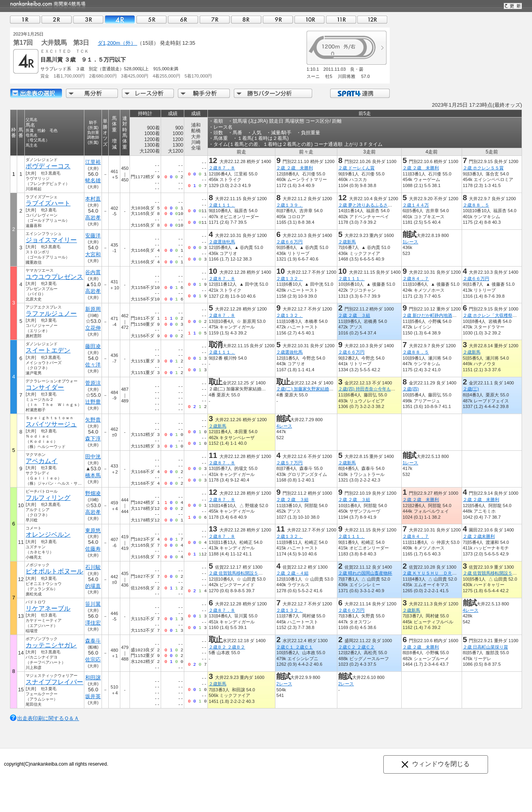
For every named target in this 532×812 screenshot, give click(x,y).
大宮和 (93, 254)
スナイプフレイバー (54, 682)
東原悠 (93, 530)
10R (309, 19)
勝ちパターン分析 (273, 93)
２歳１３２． (289, 279)
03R (88, 19)
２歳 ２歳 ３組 (354, 315)
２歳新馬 (347, 242)
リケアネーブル (48, 608)
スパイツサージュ (51, 424)
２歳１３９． (289, 205)
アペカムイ (42, 461)
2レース (284, 684)
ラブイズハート (48, 203)
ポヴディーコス (48, 166)
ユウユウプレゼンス (54, 277)
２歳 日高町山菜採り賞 (485, 647)
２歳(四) (410, 389)
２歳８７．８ (222, 168)
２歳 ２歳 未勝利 (294, 168)
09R (278, 19)
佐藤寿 (93, 549)
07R (215, 19)
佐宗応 (93, 660)
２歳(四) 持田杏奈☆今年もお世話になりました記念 (389, 389)
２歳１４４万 (416, 205)
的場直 (93, 586)
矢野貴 (93, 420)
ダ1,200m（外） (117, 43)
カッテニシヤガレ (51, 645)
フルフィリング (48, 498)
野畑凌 (93, 493)
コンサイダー (45, 387)
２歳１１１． (222, 205)
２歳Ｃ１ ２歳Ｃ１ (294, 647)
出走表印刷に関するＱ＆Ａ (48, 718)
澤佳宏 (93, 623)
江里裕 (93, 162)
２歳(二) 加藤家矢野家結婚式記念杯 (311, 389)
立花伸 (93, 328)
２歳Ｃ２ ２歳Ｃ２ (356, 647)
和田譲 (93, 678)
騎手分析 (204, 93)
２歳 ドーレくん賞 (356, 168)
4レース (284, 426)
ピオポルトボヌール (54, 571)
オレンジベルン (48, 534)
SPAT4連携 (360, 93)
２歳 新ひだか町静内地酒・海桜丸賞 (438, 315)
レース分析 (148, 93)
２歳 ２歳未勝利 (479, 536)
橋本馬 (93, 475)
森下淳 (93, 439)
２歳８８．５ (476, 205)
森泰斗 (93, 641)
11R (341, 19)
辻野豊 (93, 402)
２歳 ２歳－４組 (292, 573)
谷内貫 (93, 272)
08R (246, 19)
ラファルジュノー (51, 313)
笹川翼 (93, 604)
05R (151, 19)
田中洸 (93, 457)
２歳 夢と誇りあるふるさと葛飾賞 (372, 205)
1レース (410, 242)
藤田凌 (93, 346)
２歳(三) (471, 389)
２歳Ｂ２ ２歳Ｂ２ (227, 647)
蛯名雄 (93, 180)
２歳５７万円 (289, 463)
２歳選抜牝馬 (222, 242)
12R (373, 19)
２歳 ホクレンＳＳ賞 (483, 168)
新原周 (93, 309)
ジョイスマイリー (51, 240)
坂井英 (93, 696)
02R (57, 19)
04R (120, 19)
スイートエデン (48, 350)
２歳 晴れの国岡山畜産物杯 (365, 573)
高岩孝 (93, 218)
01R (25, 19)
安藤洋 (93, 236)
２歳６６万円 (289, 242)
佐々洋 (93, 365)
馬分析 (92, 93)
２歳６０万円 (351, 610)
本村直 (93, 199)
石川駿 (93, 567)
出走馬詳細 (36, 93)
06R (183, 19)
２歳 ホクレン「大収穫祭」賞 (492, 315)
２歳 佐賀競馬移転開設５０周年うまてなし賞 (253, 573)
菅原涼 (93, 383)
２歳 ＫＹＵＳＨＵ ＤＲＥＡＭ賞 (436, 573)
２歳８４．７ (416, 279)
